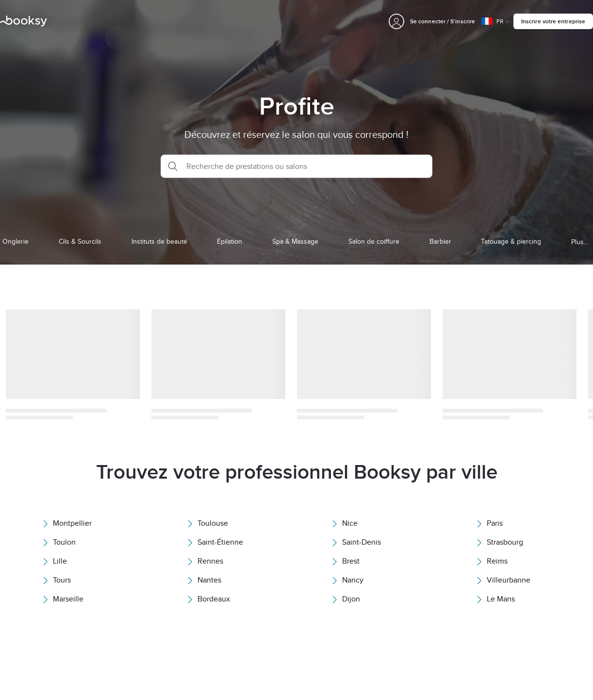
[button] (296, 166)
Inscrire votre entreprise (553, 21)
